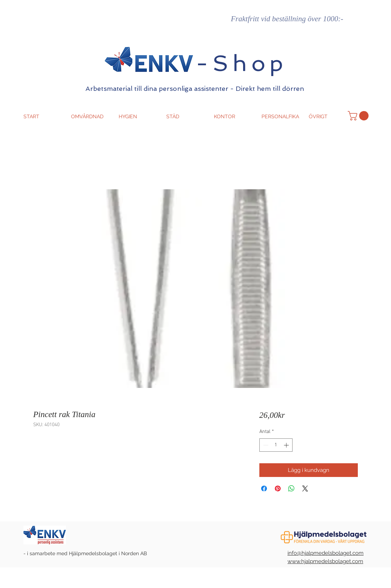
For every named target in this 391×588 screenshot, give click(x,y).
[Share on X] (305, 488)
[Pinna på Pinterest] (278, 488)
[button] (359, 116)
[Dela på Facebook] (264, 488)
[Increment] (287, 445)
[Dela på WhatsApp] (291, 488)
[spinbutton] (276, 445)
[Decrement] (265, 445)
